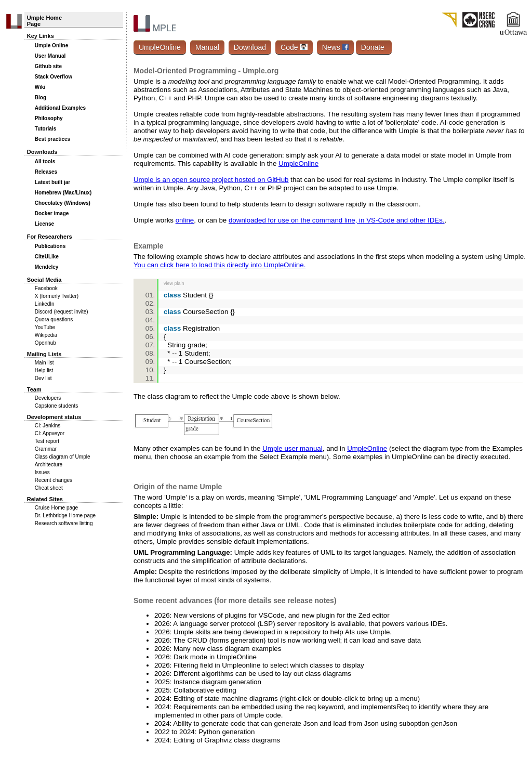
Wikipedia (46, 335)
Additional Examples (60, 108)
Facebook (46, 288)
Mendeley (47, 267)
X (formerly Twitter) (57, 296)
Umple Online (51, 45)
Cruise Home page (56, 508)
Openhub (45, 343)
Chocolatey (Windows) (63, 203)
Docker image (52, 213)
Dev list (43, 378)
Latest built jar (52, 182)
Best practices (52, 139)
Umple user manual (292, 448)
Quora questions (54, 319)
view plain (174, 283)
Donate (374, 47)
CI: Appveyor (50, 433)
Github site (48, 66)
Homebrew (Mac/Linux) (63, 193)
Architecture (49, 465)
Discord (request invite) (62, 312)
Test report (47, 441)
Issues (42, 472)
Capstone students (56, 406)
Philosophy (49, 118)
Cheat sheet (49, 488)
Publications (50, 246)
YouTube (45, 327)
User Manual (50, 56)
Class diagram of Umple (63, 457)
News (335, 47)
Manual (207, 47)
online (185, 220)
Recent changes (54, 480)
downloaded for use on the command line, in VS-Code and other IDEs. (337, 220)
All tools (45, 161)
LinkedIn (45, 304)
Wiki (40, 87)
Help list (44, 370)
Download (250, 47)
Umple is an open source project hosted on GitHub (211, 180)
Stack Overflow (54, 77)
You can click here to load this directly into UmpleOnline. (220, 265)
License (44, 224)
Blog (41, 97)
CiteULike (47, 257)
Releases (46, 172)
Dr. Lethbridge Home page (65, 515)
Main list (44, 363)
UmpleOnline (160, 47)
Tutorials (45, 129)
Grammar (46, 449)
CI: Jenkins (48, 426)
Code (294, 47)
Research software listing (64, 523)
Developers (48, 398)
